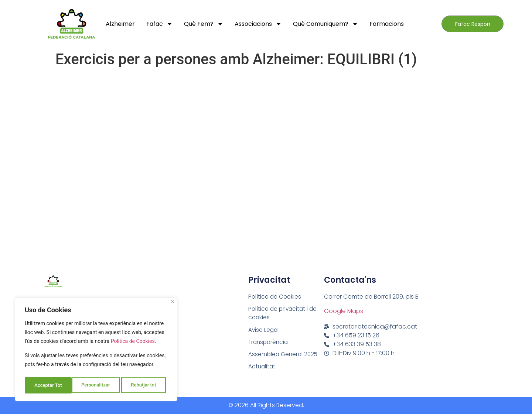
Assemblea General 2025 (284, 356)
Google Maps (344, 311)
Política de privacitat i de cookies (284, 314)
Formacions (387, 24)
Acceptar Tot (144, 385)
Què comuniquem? (325, 24)
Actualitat (262, 368)
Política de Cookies (133, 344)
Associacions (258, 24)
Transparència (269, 343)
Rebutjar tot (97, 385)
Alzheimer (120, 24)
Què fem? (204, 24)
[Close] (172, 304)
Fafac (159, 24)
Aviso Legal (264, 331)
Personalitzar (48, 385)
